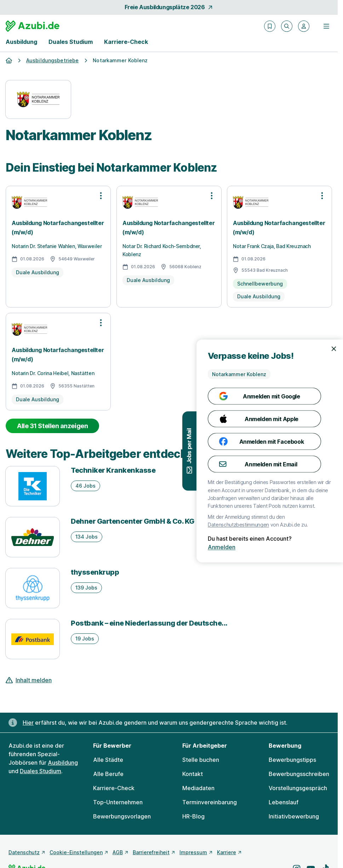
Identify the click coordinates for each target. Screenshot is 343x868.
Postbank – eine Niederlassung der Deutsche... (149, 623)
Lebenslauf (284, 802)
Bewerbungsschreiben (299, 774)
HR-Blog (193, 816)
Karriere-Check (126, 42)
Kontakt (193, 774)
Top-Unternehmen (118, 802)
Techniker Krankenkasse (113, 470)
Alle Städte (108, 760)
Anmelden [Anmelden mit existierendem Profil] (327, 547)
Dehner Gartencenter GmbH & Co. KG (133, 521)
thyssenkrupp (95, 572)
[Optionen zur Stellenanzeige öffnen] (101, 196)
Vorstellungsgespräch (298, 788)
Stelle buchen (201, 760)
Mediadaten (198, 788)
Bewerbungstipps (292, 760)
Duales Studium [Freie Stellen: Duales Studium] (41, 771)
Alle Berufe (108, 774)
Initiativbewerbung (294, 816)
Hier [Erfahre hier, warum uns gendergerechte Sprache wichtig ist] (28, 723)
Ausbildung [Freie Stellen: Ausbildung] (63, 763)
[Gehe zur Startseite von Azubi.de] (33, 26)
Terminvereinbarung (210, 802)
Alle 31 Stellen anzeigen (52, 426)
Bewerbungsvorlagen (122, 816)
